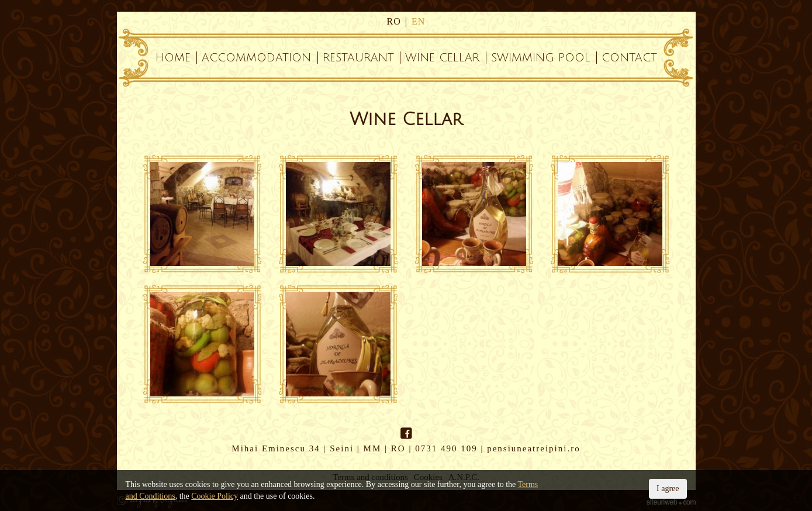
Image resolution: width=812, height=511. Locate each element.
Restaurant (358, 58)
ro (394, 21)
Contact (629, 58)
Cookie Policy (215, 496)
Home (173, 58)
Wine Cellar (442, 58)
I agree (668, 488)
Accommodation (256, 58)
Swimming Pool (541, 58)
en (418, 21)
